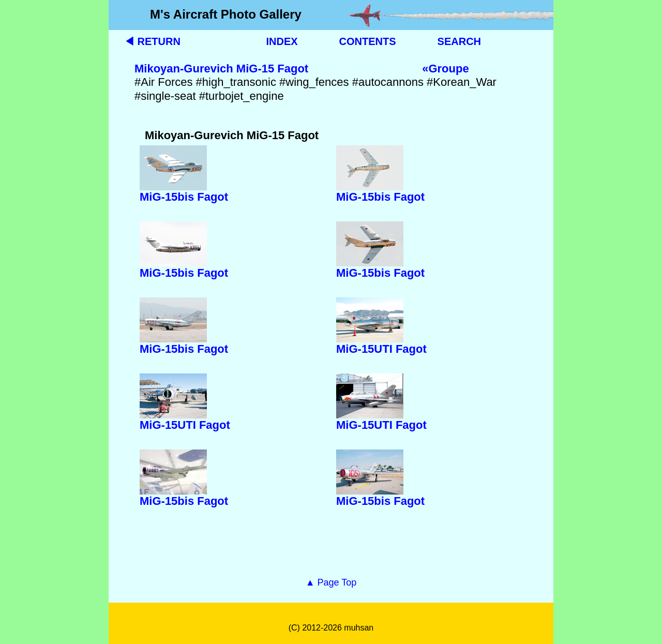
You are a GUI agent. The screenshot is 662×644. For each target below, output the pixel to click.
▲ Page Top (331, 582)
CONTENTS (368, 41)
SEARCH (459, 41)
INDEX (282, 41)
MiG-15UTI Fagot (381, 349)
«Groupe (445, 69)
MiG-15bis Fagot (184, 197)
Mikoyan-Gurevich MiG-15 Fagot (221, 69)
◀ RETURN (152, 41)
